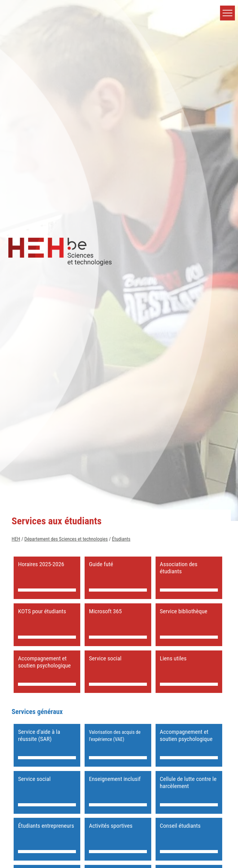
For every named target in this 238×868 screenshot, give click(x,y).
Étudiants (121, 539)
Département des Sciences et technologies (66, 539)
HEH (16, 539)
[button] (227, 13)
